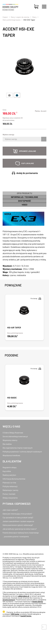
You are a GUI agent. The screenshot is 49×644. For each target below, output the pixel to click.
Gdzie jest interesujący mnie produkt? (17, 514)
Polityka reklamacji (10, 486)
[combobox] (5, 139)
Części (5, 17)
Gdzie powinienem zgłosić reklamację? (18, 525)
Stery (34, 17)
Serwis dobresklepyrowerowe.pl (15, 436)
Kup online (7, 471)
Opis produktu (24, 193)
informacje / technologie (24, 197)
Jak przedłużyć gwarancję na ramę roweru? (20, 529)
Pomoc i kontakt (9, 494)
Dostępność (25, 201)
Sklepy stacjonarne (10, 498)
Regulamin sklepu (10, 467)
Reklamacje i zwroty (10, 490)
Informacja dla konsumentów (14, 479)
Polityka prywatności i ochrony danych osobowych (22, 452)
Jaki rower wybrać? (10, 510)
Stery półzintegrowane (12, 20)
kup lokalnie (28, 163)
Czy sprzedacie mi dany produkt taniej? (18, 517)
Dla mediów (7, 444)
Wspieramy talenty (10, 440)
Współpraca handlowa (11, 455)
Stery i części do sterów (20, 17)
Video (24, 205)
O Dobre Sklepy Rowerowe (13, 433)
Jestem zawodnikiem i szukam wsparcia (18, 521)
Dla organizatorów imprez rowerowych (18, 448)
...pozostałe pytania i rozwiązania (16, 536)
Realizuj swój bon (9, 475)
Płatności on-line (9, 483)
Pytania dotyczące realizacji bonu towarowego (21, 533)
